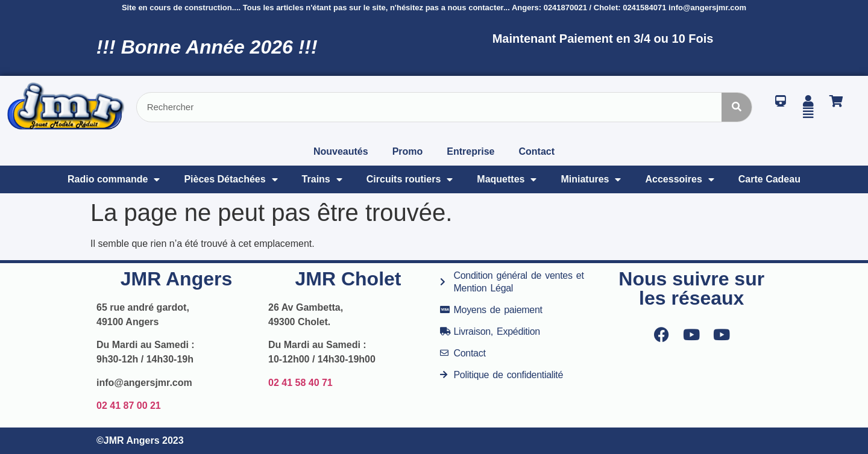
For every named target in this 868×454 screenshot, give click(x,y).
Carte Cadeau (769, 179)
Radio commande (114, 179)
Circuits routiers (410, 179)
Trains (322, 179)
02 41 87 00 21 (129, 406)
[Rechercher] (737, 107)
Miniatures (591, 179)
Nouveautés (341, 151)
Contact (536, 151)
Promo (408, 151)
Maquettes (507, 179)
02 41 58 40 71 (300, 383)
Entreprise (470, 151)
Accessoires (679, 179)
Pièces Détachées (231, 179)
